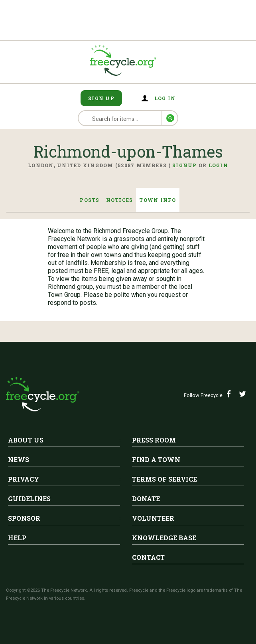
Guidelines (29, 499)
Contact (148, 557)
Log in (165, 98)
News (19, 459)
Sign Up (101, 98)
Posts (90, 200)
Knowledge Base (164, 538)
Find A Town (156, 459)
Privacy (24, 479)
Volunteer (153, 518)
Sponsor (24, 518)
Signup (185, 165)
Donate (146, 499)
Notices (120, 200)
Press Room (154, 440)
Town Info (158, 200)
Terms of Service (164, 479)
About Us (26, 440)
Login (218, 165)
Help (17, 538)
